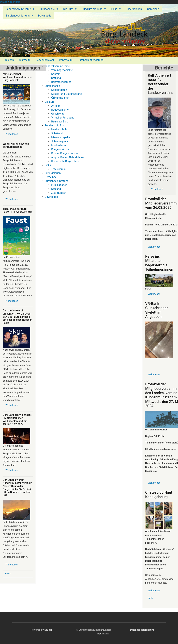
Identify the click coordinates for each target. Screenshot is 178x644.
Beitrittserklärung (61, 82)
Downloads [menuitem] (45, 16)
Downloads (51, 197)
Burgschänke (52, 86)
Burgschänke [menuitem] (48, 10)
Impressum (66, 60)
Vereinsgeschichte (62, 70)
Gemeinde (51, 177)
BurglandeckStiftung (57, 181)
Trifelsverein (58, 169)
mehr (8, 573)
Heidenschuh (59, 129)
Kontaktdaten (59, 90)
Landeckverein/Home (57, 66)
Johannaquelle (60, 141)
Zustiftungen (59, 193)
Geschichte (58, 114)
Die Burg (50, 102)
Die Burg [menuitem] (69, 10)
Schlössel (57, 133)
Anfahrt (56, 106)
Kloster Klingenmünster (65, 153)
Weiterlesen (12, 134)
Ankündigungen (23, 68)
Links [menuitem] (115, 10)
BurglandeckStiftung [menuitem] (18, 17)
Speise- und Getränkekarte (67, 94)
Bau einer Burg (60, 122)
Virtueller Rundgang (63, 118)
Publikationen (59, 185)
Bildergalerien (53, 173)
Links (48, 165)
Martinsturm (59, 145)
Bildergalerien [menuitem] (134, 9)
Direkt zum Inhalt (10, 2)
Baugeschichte (60, 110)
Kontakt (56, 74)
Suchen (9, 60)
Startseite (25, 60)
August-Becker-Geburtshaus (68, 157)
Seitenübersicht (45, 60)
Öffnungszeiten (60, 98)
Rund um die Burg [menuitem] (93, 10)
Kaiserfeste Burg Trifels (65, 161)
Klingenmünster (60, 149)
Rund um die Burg (55, 126)
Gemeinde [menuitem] (153, 9)
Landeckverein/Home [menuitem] (19, 10)
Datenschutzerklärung (91, 60)
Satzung (56, 78)
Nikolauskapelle (61, 137)
